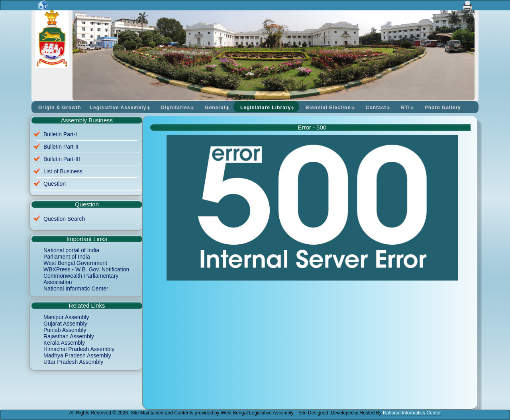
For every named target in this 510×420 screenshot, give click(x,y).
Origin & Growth (60, 108)
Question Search (64, 219)
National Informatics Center (412, 413)
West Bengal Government (75, 263)
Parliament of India (67, 257)
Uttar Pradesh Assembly (73, 362)
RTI (405, 108)
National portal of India (71, 250)
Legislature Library (266, 108)
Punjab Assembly (65, 330)
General (215, 108)
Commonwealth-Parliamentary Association (81, 279)
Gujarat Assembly (65, 324)
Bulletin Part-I (60, 134)
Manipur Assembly (66, 317)
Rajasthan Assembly (69, 336)
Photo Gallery (443, 108)
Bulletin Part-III (62, 159)
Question (55, 184)
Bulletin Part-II (61, 147)
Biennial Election (328, 108)
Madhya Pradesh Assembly (77, 355)
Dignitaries (176, 108)
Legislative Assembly (118, 108)
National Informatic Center (76, 289)
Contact (376, 108)
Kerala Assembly (64, 343)
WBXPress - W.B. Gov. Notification (86, 269)
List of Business (63, 171)
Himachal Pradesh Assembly (79, 349)
